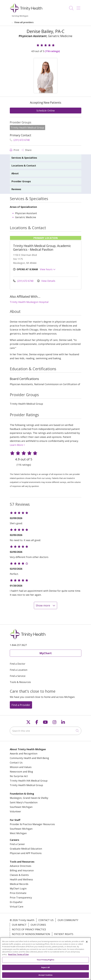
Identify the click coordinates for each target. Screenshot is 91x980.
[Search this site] (46, 731)
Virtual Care (17, 907)
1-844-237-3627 (18, 645)
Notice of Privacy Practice (29, 929)
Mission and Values (21, 767)
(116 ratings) (52, 51)
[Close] (87, 943)
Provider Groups (21, 181)
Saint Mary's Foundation (24, 802)
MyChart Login (18, 888)
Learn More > (17, 445)
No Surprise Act (19, 776)
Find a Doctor (18, 664)
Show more (46, 605)
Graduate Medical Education (26, 849)
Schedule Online (46, 111)
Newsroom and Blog (21, 772)
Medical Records (19, 884)
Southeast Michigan (21, 807)
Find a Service (18, 676)
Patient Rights (64, 934)
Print (15, 150)
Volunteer (15, 811)
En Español (16, 902)
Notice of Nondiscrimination (31, 934)
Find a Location (19, 670)
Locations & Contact (24, 166)
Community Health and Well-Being (29, 758)
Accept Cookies (46, 976)
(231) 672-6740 (20, 140)
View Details (46, 281)
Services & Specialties (24, 158)
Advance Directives (21, 866)
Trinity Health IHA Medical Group (29, 781)
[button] (79, 7)
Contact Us (16, 763)
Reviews (16, 189)
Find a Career (17, 844)
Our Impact (19, 925)
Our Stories (38, 925)
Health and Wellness (21, 879)
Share (27, 150)
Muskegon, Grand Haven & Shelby (29, 798)
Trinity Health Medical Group (26, 785)
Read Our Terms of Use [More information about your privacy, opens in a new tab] (18, 955)
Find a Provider (21, 705)
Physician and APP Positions (26, 853)
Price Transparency (21, 898)
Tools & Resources (20, 682)
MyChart (46, 653)
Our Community (68, 920)
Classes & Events (19, 875)
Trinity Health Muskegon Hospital (29, 302)
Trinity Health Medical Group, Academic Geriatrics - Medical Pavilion (42, 248)
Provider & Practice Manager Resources (32, 824)
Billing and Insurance (22, 870)
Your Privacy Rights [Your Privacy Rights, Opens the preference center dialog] (46, 961)
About (15, 173)
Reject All (46, 968)
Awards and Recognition (24, 753)
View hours (48, 269)
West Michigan (18, 833)
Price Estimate (18, 893)
